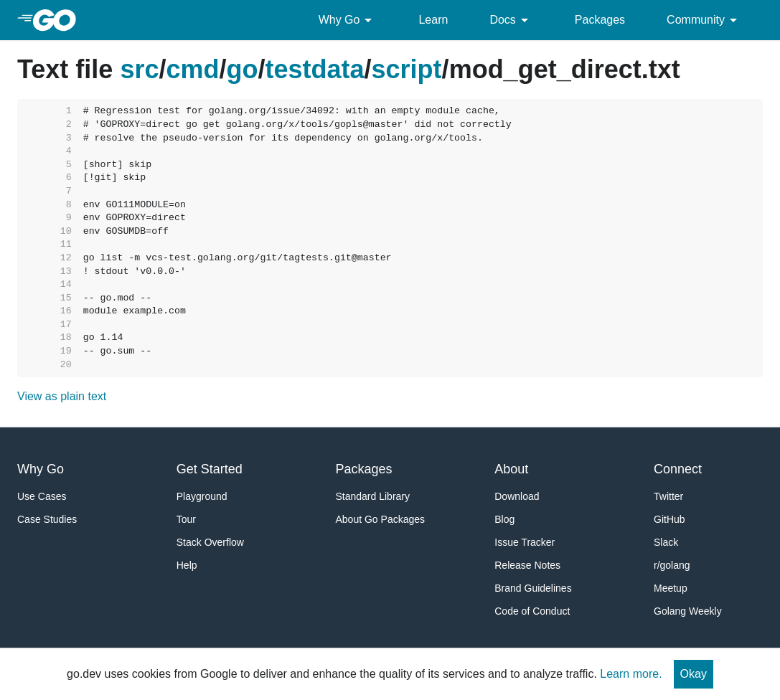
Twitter (668, 496)
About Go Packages (381, 519)
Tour (186, 519)
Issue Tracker (525, 542)
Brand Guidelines (533, 588)
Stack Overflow (210, 542)
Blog (504, 519)
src (139, 69)
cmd (192, 69)
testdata (315, 69)
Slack (666, 542)
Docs (511, 20)
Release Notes (527, 565)
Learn (433, 20)
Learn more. (631, 674)
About (511, 469)
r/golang (672, 565)
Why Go (348, 20)
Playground (202, 496)
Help (187, 565)
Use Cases (42, 496)
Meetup (671, 588)
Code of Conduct (532, 611)
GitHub (669, 519)
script (407, 69)
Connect (678, 469)
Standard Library (373, 496)
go (243, 69)
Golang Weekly (688, 611)
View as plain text (62, 396)
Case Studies (47, 519)
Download (517, 496)
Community (704, 20)
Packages (600, 20)
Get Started (210, 469)
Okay (694, 674)
